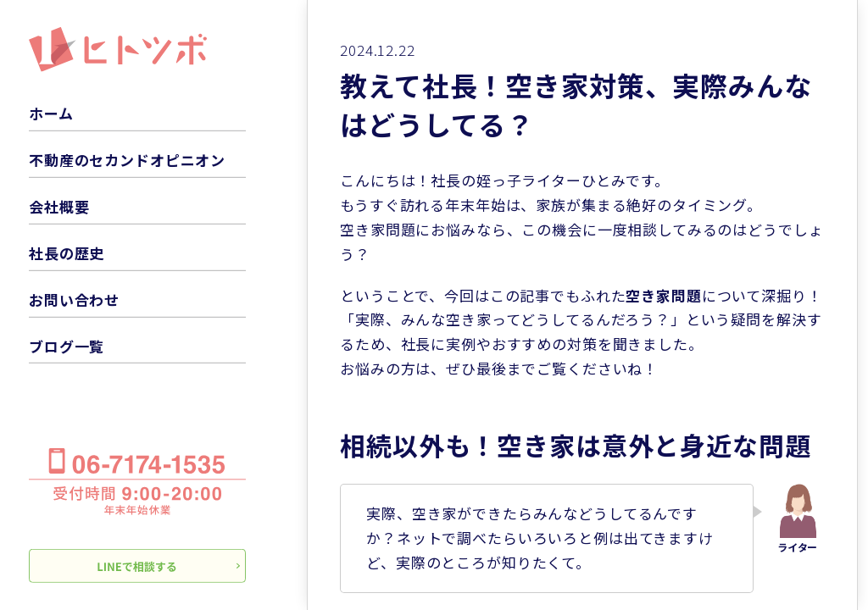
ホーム (51, 113)
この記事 (520, 295)
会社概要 (59, 206)
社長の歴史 (67, 253)
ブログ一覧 (67, 345)
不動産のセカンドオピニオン (127, 160)
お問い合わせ (74, 299)
